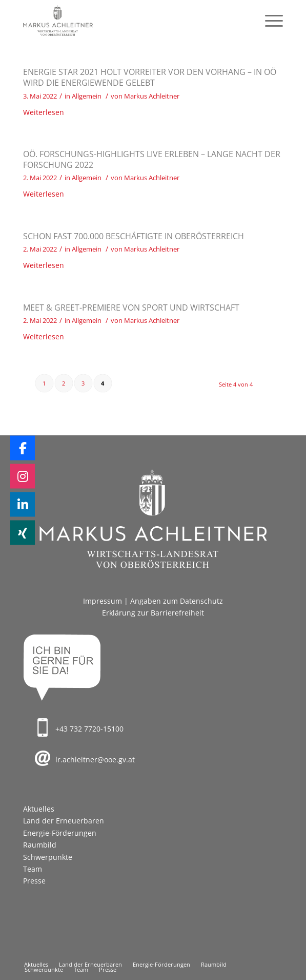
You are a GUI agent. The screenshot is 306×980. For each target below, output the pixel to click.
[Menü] (269, 21)
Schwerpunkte (48, 857)
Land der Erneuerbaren (64, 821)
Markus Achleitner (152, 96)
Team (33, 869)
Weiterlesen (44, 112)
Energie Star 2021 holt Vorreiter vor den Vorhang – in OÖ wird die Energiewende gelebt (150, 77)
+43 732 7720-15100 (89, 729)
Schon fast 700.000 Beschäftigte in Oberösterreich (134, 236)
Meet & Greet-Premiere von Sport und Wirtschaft (131, 308)
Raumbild (40, 845)
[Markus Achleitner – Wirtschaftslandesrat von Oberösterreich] (127, 21)
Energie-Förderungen (60, 833)
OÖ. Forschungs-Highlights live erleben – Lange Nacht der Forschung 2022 (152, 159)
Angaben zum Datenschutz (177, 601)
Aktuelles (39, 809)
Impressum (103, 601)
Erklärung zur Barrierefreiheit (153, 613)
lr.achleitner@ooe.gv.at (95, 760)
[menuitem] (269, 21)
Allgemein (87, 96)
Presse (34, 881)
